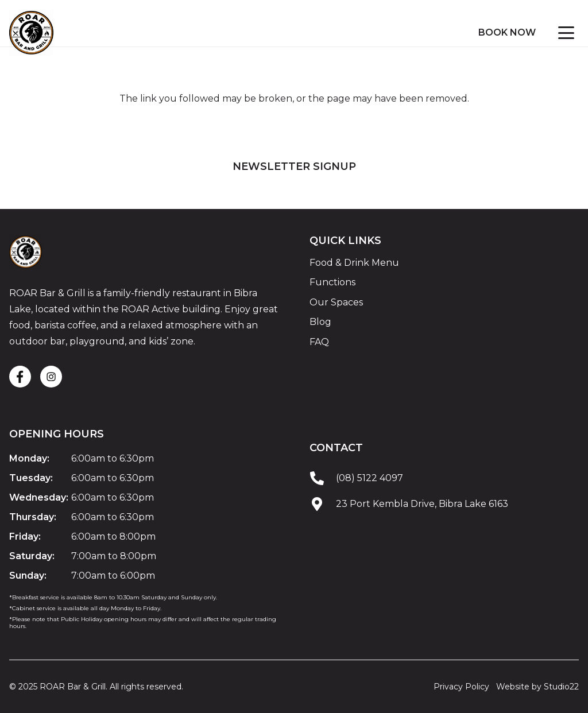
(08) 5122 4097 (370, 478)
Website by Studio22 (537, 687)
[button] (568, 33)
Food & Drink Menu (354, 263)
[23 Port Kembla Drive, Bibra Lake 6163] (323, 504)
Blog (320, 322)
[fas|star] (20, 377)
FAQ (319, 342)
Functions (332, 282)
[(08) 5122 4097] (323, 478)
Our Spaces (336, 302)
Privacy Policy (461, 687)
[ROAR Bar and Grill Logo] (31, 33)
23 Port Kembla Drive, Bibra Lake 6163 (422, 504)
